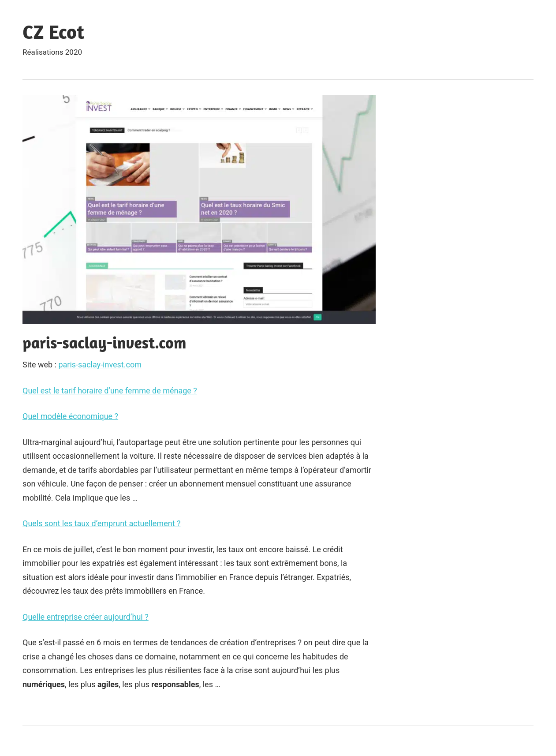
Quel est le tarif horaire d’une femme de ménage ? (110, 391)
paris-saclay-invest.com (100, 365)
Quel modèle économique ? (70, 416)
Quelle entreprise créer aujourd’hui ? (86, 617)
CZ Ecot (53, 32)
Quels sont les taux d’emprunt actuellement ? (102, 523)
